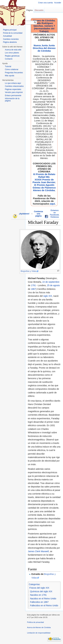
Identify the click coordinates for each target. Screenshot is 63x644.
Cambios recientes (11, 39)
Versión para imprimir (14, 92)
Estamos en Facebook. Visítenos (55, 214)
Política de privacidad (35, 622)
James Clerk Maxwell (38, 551)
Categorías (34, 584)
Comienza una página (38, 214)
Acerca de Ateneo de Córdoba (39, 627)
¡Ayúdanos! (24, 214)
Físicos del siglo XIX (39, 588)
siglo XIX (48, 296)
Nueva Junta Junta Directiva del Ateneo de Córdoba (44, 48)
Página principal (10, 30)
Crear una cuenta (45, 3)
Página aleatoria (10, 42)
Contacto (9, 59)
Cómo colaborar (12, 69)
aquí (53, 204)
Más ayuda (10, 76)
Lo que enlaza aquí (13, 83)
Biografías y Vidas (28, 271)
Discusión (39, 10)
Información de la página (12, 100)
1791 (33, 285)
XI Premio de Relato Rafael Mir (44, 176)
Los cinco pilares (12, 53)
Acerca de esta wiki (13, 50)
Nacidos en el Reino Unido (43, 599)
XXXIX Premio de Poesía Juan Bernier (44, 181)
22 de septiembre (51, 282)
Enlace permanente (13, 95)
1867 (33, 289)
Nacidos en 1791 (38, 595)
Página (29, 10)
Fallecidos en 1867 (39, 602)
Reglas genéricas (12, 56)
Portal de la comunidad (13, 33)
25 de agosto (53, 285)
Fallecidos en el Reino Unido (44, 605)
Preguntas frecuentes (14, 73)
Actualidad (7, 36)
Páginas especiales (13, 89)
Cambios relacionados (14, 86)
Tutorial (8, 66)
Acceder (58, 3)
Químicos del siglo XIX (41, 591)
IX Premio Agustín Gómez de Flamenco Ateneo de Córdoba (44, 188)
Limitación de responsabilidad (39, 633)
